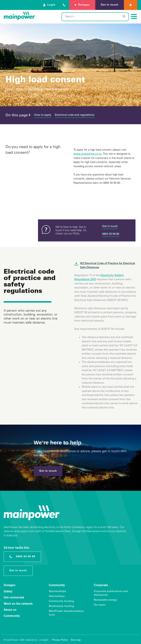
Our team (100, 605)
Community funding (61, 601)
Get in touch (110, 226)
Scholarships (57, 596)
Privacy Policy (60, 640)
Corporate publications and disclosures (111, 593)
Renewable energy (105, 600)
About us (10, 610)
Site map (76, 640)
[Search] (124, 17)
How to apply (43, 115)
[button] (131, 5)
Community (12, 616)
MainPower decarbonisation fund (66, 613)
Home (9, 89)
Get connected (14, 597)
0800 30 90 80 (111, 234)
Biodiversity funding (62, 606)
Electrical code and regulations (75, 115)
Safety (8, 591)
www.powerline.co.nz (88, 154)
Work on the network (29, 89)
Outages (10, 585)
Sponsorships (57, 591)
